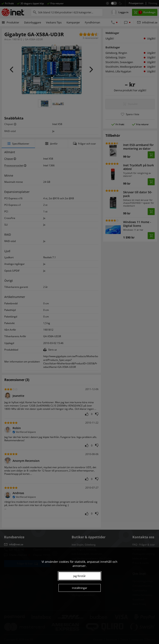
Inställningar (79, 588)
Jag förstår (79, 576)
